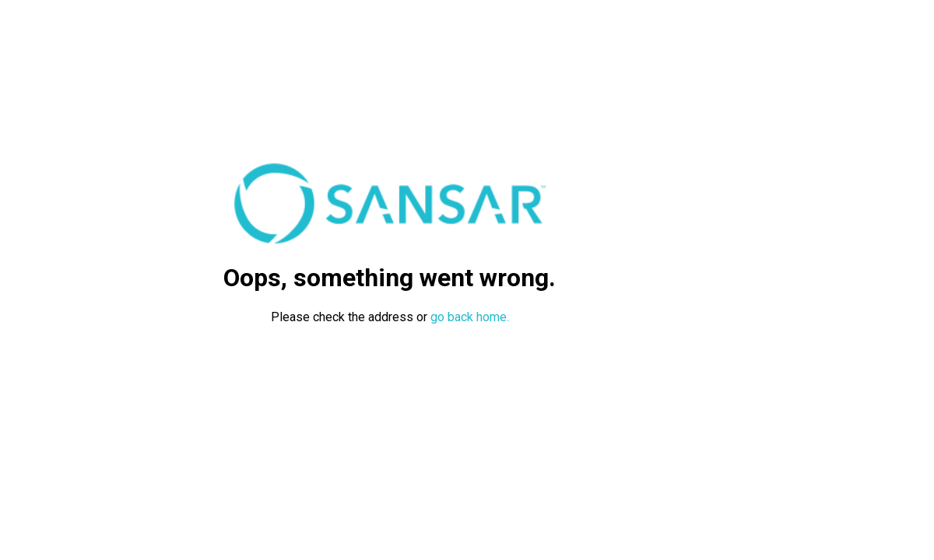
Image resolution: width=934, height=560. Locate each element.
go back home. (470, 317)
